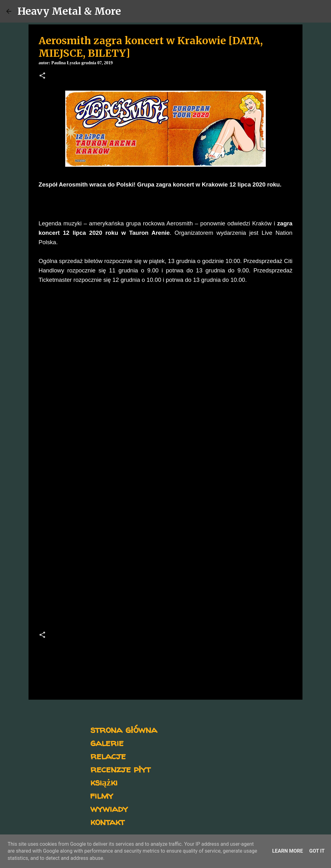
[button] (42, 76)
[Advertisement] (165, 551)
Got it (317, 851)
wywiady (109, 808)
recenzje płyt (120, 769)
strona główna (124, 729)
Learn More (287, 851)
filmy (102, 795)
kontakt (107, 821)
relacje (108, 756)
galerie (107, 742)
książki (104, 782)
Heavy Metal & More (69, 11)
